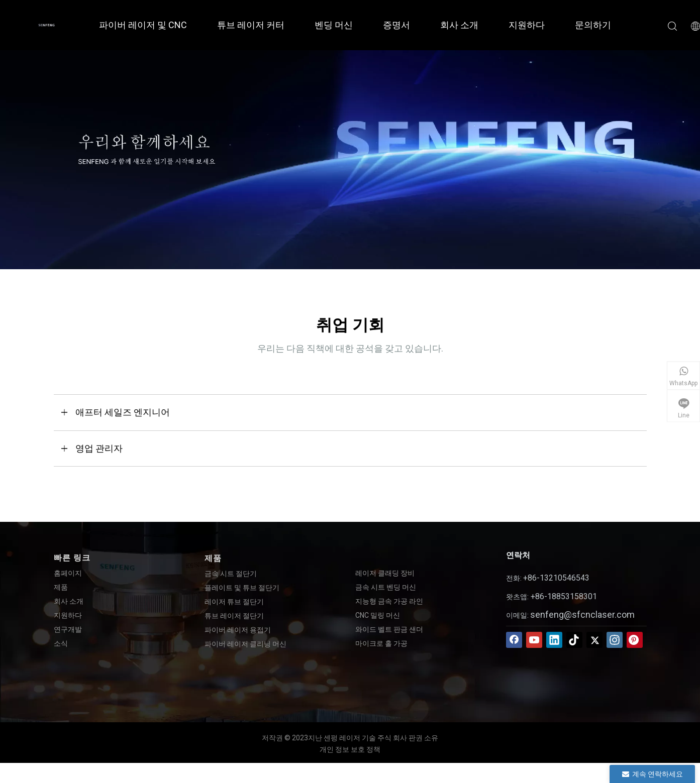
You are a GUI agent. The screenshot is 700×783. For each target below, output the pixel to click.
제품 (61, 587)
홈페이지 (68, 573)
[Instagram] (615, 640)
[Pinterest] (635, 640)
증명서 (396, 25)
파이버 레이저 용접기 (238, 630)
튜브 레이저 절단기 (234, 616)
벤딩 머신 (334, 25)
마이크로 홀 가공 (381, 643)
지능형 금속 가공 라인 (389, 601)
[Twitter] (594, 640)
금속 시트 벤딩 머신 (386, 587)
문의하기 (593, 25)
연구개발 (68, 629)
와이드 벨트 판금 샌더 (389, 629)
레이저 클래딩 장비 (385, 573)
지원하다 (527, 25)
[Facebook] (514, 640)
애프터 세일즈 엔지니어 (123, 412)
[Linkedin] (554, 640)
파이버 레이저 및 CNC (143, 25)
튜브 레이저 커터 (251, 25)
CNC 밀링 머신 (378, 615)
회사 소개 (459, 25)
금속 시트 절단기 (231, 574)
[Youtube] (534, 640)
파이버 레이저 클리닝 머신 (245, 644)
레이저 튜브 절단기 (234, 602)
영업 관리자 (99, 448)
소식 (61, 643)
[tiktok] (574, 640)
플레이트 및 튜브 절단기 (242, 588)
